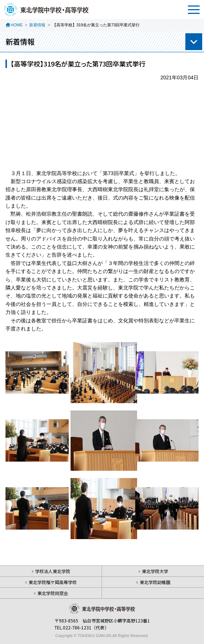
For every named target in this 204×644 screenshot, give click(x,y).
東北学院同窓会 (53, 593)
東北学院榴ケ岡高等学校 (53, 582)
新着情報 (37, 25)
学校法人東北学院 (53, 571)
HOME (17, 25)
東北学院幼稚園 (155, 582)
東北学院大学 (155, 571)
